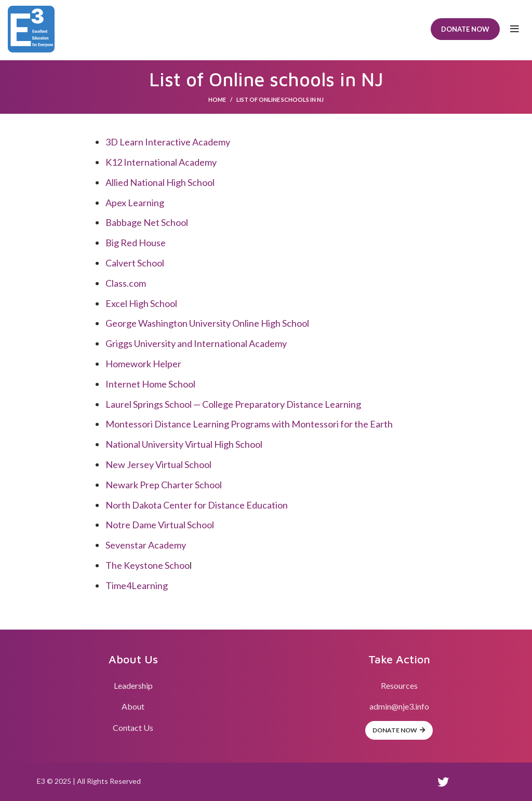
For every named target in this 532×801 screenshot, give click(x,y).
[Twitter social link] (443, 782)
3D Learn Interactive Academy (168, 142)
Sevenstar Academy (146, 545)
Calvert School (135, 263)
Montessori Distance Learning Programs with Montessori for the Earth (249, 424)
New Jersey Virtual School (158, 464)
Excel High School (141, 303)
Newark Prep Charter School (164, 485)
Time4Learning (137, 585)
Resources (399, 685)
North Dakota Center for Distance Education (197, 505)
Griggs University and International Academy (196, 343)
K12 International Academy (161, 162)
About (133, 706)
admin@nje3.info (399, 706)
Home (217, 99)
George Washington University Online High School (207, 323)
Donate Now (465, 29)
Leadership (133, 685)
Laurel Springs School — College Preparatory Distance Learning (233, 404)
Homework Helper (143, 364)
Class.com (126, 283)
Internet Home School (150, 384)
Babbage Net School (147, 222)
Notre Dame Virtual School (160, 525)
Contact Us (133, 727)
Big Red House (136, 243)
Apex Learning (135, 203)
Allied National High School (160, 182)
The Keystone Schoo (148, 565)
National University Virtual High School (184, 444)
